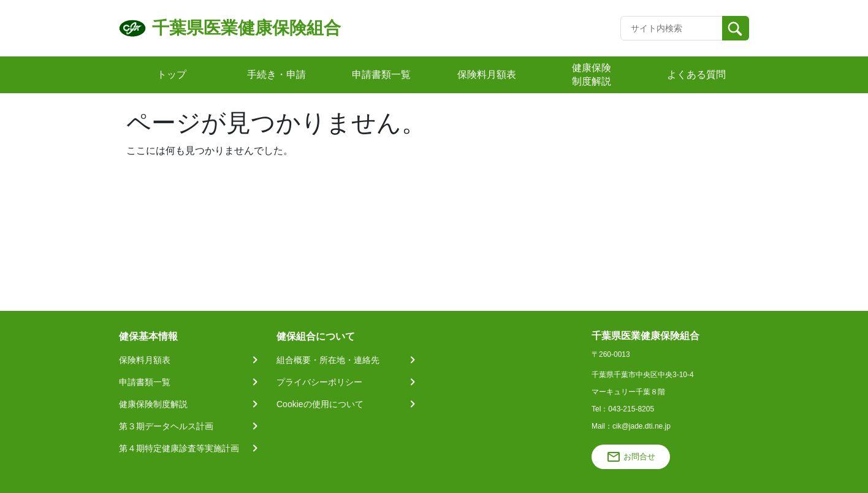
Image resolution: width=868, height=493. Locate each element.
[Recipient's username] (672, 28)
